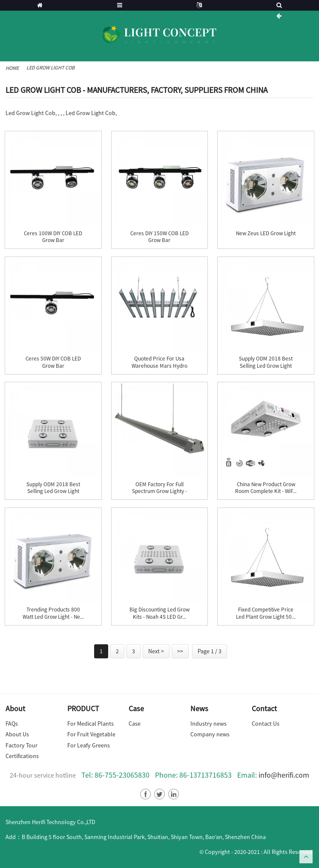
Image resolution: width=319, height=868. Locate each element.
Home (12, 68)
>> (180, 651)
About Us (17, 734)
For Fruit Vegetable (91, 734)
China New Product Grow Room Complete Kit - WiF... (266, 488)
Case (135, 724)
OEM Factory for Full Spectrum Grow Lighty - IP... (159, 492)
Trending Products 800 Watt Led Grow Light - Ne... (53, 613)
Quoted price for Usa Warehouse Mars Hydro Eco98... (159, 366)
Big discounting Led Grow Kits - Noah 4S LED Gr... (159, 613)
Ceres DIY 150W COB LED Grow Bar (159, 237)
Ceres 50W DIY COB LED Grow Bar (53, 362)
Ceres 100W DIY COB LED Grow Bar (53, 237)
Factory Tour (22, 745)
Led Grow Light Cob (50, 68)
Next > (156, 651)
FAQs (12, 724)
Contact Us (266, 724)
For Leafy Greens (89, 745)
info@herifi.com (284, 775)
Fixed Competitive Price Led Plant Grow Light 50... (266, 613)
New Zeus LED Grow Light (266, 234)
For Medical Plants (91, 724)
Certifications (22, 756)
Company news (210, 734)
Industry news (208, 724)
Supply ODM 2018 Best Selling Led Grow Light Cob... (266, 366)
